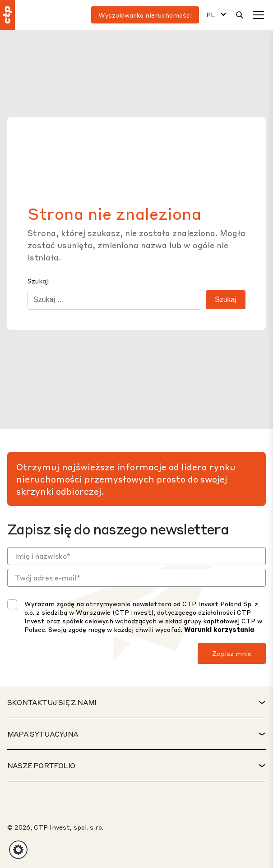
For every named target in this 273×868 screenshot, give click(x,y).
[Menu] (259, 15)
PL (211, 15)
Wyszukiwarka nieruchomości (145, 15)
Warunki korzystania (219, 629)
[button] (18, 850)
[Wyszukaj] (240, 15)
